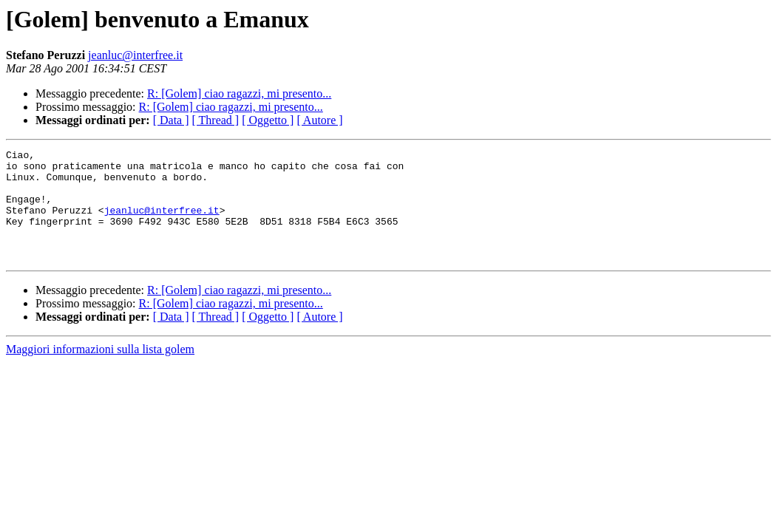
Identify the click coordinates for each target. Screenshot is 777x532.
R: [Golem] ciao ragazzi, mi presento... (239, 93)
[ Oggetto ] (268, 120)
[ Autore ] (319, 120)
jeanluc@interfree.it (135, 55)
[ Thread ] (216, 120)
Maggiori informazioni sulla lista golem (100, 371)
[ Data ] (171, 120)
